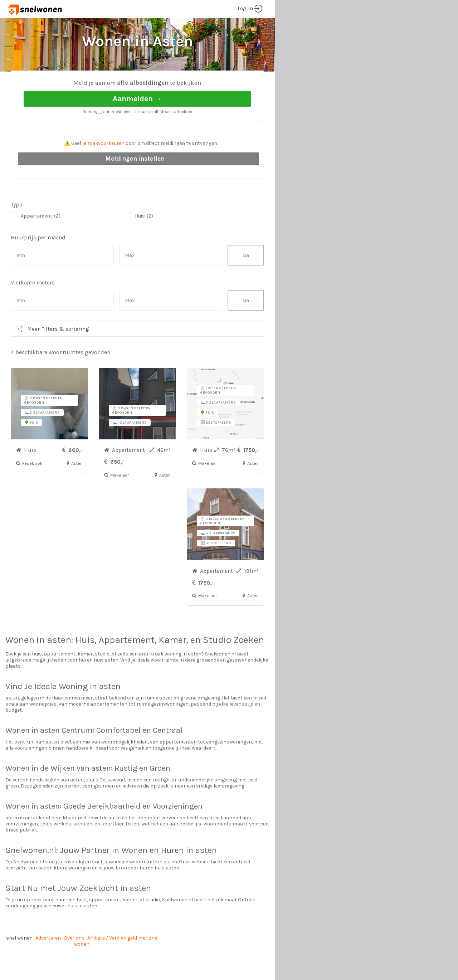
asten (59, 667)
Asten (77, 82)
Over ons (74, 965)
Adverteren (48, 965)
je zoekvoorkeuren (103, 170)
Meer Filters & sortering (58, 356)
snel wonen (19, 965)
